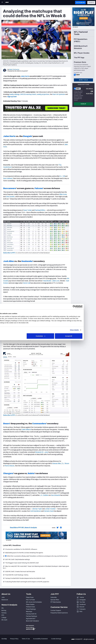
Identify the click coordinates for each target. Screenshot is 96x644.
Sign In (91, 3)
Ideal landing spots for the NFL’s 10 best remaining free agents (23, 553)
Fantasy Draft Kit (31, 614)
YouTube (82, 602)
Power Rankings (31, 609)
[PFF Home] (7, 3)
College (4, 618)
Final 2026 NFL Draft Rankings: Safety (16, 575)
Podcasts (82, 609)
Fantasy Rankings (32, 616)
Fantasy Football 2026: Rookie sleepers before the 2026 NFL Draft (24, 578)
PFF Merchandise (56, 602)
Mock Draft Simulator (32, 621)
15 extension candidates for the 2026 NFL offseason (20, 549)
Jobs (3, 597)
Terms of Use (26, 639)
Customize (48, 336)
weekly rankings (14, 94)
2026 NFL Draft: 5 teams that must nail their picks (19, 572)
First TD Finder (30, 600)
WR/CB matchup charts (28, 94)
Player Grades (30, 604)
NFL (3, 608)
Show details (81, 330)
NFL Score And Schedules (34, 602)
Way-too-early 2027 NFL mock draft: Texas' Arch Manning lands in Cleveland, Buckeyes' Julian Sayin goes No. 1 (36, 567)
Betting (4, 610)
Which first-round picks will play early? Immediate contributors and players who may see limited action (35, 556)
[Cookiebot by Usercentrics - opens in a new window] (81, 307)
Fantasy (4, 613)
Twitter (82, 597)
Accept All (75, 336)
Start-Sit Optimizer (59, 94)
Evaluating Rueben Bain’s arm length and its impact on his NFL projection (26, 582)
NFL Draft (4, 620)
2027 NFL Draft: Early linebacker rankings (16, 559)
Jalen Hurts (25, 76)
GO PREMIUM (80, 3)
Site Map (4, 639)
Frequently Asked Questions (59, 613)
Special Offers (55, 600)
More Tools (83, 80)
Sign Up (83, 104)
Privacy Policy (14, 639)
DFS (3, 615)
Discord (82, 607)
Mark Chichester (14, 70)
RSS (81, 612)
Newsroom (5, 600)
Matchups (29, 612)
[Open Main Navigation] (2, 3)
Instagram (83, 600)
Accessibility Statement (40, 639)
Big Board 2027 (31, 619)
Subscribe (54, 597)
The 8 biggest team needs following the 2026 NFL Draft (21, 563)
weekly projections (43, 94)
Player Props (30, 597)
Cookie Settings (56, 639)
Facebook (83, 604)
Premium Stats (31, 607)
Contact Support (56, 610)
